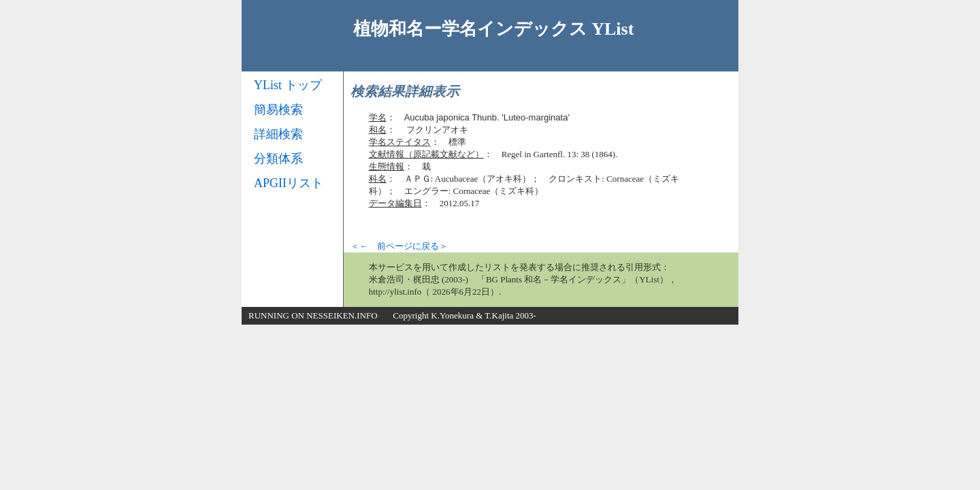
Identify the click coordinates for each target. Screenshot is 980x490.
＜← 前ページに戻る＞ (399, 246)
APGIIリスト (289, 183)
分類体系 (278, 159)
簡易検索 (278, 110)
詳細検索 (278, 134)
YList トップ (288, 85)
